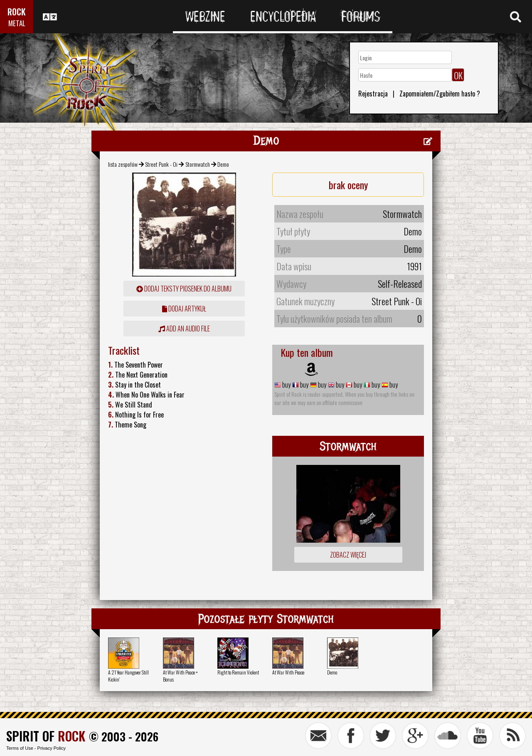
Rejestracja (373, 94)
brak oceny (348, 185)
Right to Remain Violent (238, 672)
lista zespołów (123, 164)
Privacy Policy (52, 748)
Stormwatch (198, 164)
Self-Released (400, 284)
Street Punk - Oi (161, 164)
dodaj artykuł (184, 309)
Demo (332, 672)
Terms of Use (20, 748)
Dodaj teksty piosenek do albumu (184, 289)
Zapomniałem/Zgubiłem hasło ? (440, 94)
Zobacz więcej (348, 555)
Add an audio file (184, 329)
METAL (17, 23)
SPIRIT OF (46, 736)
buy (286, 385)
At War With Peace (288, 672)
